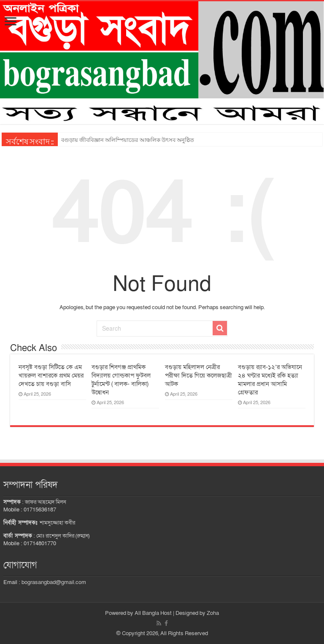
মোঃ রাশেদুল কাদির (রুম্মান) (63, 536)
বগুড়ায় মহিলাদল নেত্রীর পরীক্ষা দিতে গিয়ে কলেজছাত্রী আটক (198, 375)
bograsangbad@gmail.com (54, 582)
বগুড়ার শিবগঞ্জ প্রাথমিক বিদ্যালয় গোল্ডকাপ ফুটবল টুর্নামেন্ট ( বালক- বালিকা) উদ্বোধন (121, 380)
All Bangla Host (153, 613)
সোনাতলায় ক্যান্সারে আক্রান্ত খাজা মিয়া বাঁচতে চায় (118, 140)
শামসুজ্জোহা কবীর (57, 523)
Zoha (213, 613)
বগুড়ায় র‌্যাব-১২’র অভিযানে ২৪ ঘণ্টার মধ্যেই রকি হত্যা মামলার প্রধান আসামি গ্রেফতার (270, 380)
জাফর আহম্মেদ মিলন (46, 502)
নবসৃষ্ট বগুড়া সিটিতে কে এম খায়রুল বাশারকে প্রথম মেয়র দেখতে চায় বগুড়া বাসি (51, 375)
